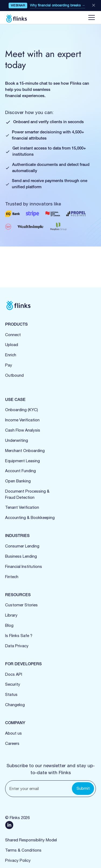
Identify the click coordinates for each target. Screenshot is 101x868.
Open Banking (18, 481)
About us (13, 733)
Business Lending (21, 556)
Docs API (14, 674)
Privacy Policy (18, 860)
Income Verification (22, 420)
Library (11, 615)
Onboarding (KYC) (22, 410)
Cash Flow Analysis (23, 430)
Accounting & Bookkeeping (30, 517)
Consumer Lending (22, 546)
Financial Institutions (24, 566)
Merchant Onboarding (25, 451)
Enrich (11, 355)
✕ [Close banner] (94, 5)
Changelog (15, 705)
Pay (9, 365)
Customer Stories (21, 605)
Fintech (12, 577)
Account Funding (20, 471)
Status (11, 694)
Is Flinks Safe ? (19, 636)
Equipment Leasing (22, 461)
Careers (12, 743)
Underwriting (17, 440)
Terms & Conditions (23, 850)
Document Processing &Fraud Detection (27, 494)
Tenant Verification (22, 507)
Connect (13, 335)
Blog (9, 625)
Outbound (14, 375)
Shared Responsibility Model (31, 840)
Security (13, 684)
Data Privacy (17, 646)
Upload (12, 345)
